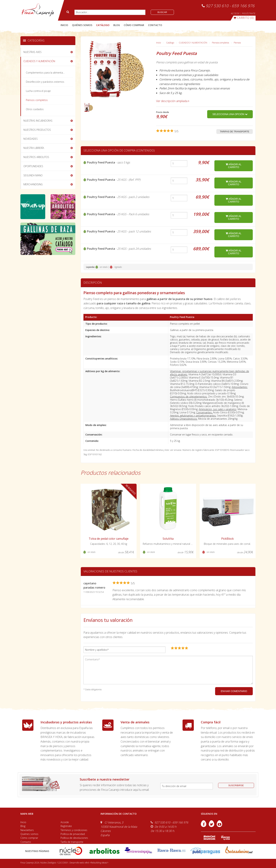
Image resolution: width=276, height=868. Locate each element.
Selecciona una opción (230, 114)
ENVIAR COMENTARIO (234, 691)
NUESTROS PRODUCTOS (37, 130)
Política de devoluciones (74, 838)
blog (117, 25)
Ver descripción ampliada (173, 101)
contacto (155, 25)
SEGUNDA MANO (33, 175)
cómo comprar (134, 25)
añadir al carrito (233, 166)
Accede (65, 822)
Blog (23, 826)
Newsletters (27, 830)
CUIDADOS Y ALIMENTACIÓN (193, 43)
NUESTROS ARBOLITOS (36, 157)
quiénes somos (82, 25)
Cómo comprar (29, 838)
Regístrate (66, 826)
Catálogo (170, 43)
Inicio (64, 25)
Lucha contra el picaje (38, 91)
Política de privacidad (73, 834)
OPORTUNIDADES (33, 166)
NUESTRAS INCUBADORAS (38, 121)
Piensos (237, 43)
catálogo (103, 25)
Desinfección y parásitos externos (45, 82)
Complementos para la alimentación (47, 73)
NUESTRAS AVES (32, 52)
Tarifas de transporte (235, 132)
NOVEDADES (31, 139)
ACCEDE (235, 13)
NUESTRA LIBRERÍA (34, 148)
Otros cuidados (35, 109)
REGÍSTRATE (249, 13)
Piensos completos (220, 43)
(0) (244, 18)
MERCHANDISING (33, 184)
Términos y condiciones (74, 830)
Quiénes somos (29, 834)
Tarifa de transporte (72, 842)
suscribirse (236, 785)
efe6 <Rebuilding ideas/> (97, 863)
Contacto (26, 842)
